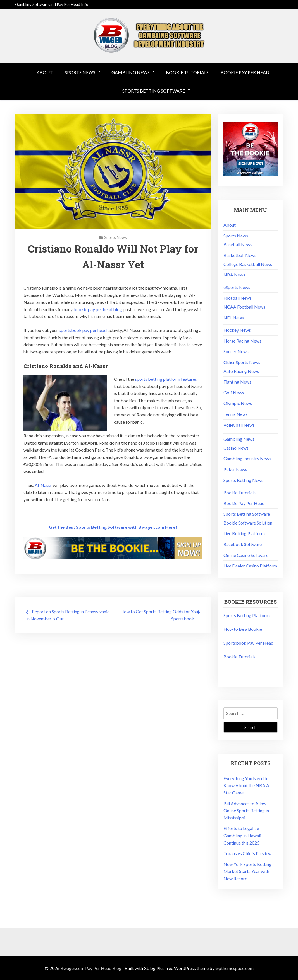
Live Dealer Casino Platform (250, 566)
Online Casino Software (246, 555)
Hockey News (237, 330)
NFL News (234, 318)
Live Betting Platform (244, 533)
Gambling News (131, 72)
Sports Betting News (243, 480)
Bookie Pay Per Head (245, 72)
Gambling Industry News (247, 458)
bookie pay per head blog (98, 309)
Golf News (234, 393)
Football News (238, 298)
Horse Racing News (242, 341)
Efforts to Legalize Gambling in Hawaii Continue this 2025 (242, 835)
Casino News (236, 448)
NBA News (234, 275)
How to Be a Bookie (243, 629)
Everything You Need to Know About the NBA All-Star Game (248, 785)
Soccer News (236, 351)
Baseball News (238, 244)
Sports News (80, 72)
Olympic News (238, 403)
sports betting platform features (166, 379)
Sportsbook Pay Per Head (248, 643)
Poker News (235, 469)
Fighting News (237, 382)
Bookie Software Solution (248, 523)
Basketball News (240, 255)
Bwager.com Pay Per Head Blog (91, 968)
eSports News (237, 287)
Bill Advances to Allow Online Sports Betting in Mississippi (246, 811)
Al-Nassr (43, 485)
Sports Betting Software (154, 91)
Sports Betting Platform (246, 615)
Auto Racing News (241, 371)
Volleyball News (239, 425)
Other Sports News (242, 362)
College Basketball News (248, 264)
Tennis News (236, 414)
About (45, 72)
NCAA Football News (244, 307)
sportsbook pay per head (83, 330)
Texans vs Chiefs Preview (247, 853)
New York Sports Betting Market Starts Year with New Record (247, 871)
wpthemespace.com (234, 968)
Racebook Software (243, 544)
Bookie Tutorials (187, 72)
